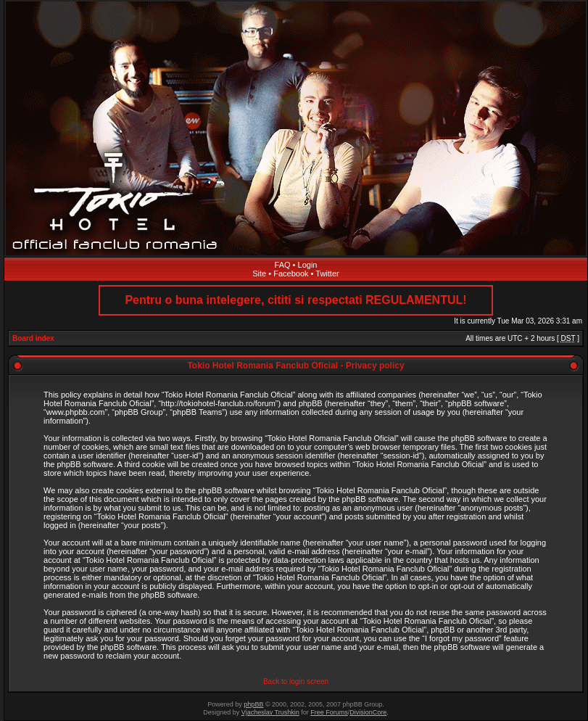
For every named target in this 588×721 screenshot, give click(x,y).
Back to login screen (296, 681)
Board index (33, 338)
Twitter (327, 273)
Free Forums (329, 712)
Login (308, 265)
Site (259, 273)
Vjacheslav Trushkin (270, 712)
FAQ (283, 265)
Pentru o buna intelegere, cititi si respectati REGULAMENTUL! (295, 300)
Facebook (291, 273)
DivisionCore (368, 712)
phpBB (253, 704)
